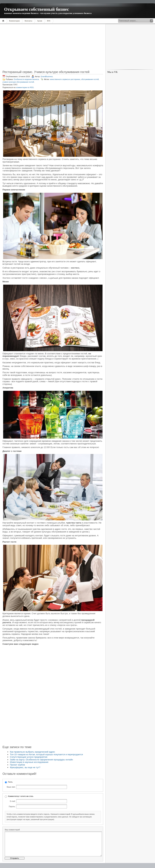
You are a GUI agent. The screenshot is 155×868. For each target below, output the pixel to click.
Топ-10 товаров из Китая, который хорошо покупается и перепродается (46, 754)
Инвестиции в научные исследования (29, 762)
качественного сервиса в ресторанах (65, 79)
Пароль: (12, 806)
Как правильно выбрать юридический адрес (32, 752)
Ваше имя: (11, 787)
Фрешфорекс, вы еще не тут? (25, 767)
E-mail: (13, 801)
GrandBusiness (47, 76)
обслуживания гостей (90, 79)
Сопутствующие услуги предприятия (29, 757)
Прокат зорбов (17, 765)
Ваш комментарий (12, 830)
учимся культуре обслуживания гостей (18, 82)
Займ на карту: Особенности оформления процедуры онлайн (41, 760)
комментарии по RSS (25, 87)
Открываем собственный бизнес (37, 9)
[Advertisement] (53, 48)
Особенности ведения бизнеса (26, 79)
